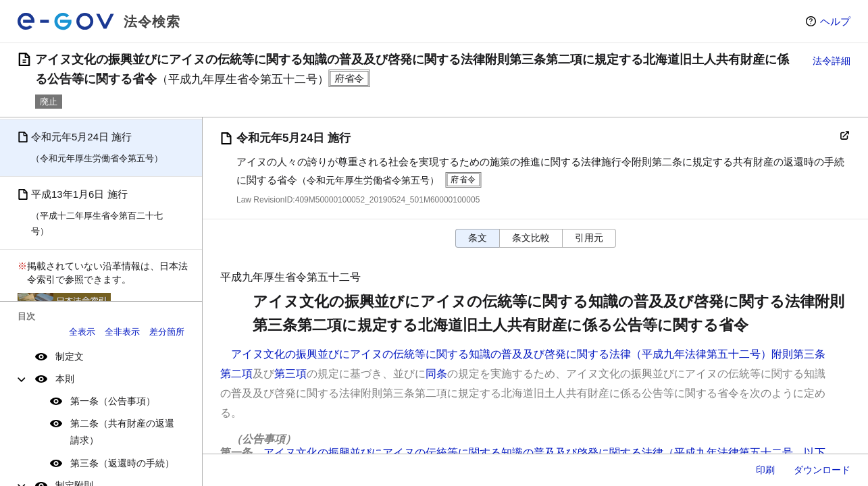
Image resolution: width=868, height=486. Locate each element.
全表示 (82, 332)
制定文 (70, 356)
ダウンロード (822, 470)
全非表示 (122, 332)
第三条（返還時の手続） (122, 463)
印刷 (765, 470)
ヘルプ (835, 21)
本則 (65, 379)
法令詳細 (832, 61)
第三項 (290, 374)
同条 (436, 374)
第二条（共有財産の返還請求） (122, 432)
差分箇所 (167, 332)
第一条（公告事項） (113, 401)
